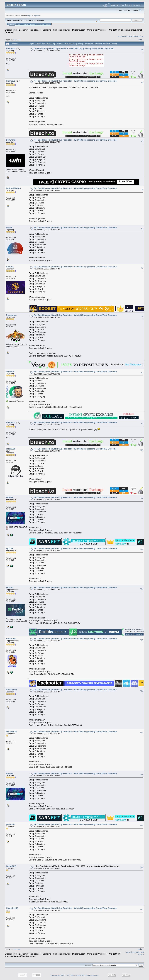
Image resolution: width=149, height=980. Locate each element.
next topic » (138, 36)
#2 (142, 82)
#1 (142, 50)
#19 (142, 868)
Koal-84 (10, 267)
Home (12, 24)
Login (32, 24)
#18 (142, 826)
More (48, 24)
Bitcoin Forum (11, 30)
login (29, 16)
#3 (142, 141)
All (19, 40)
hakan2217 (11, 866)
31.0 (35, 20)
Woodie (10, 497)
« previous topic (125, 36)
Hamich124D (12, 908)
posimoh (10, 824)
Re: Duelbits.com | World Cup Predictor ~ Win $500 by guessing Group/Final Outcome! (76, 81)
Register (40, 24)
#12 (142, 550)
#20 (142, 909)
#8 (142, 373)
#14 (142, 640)
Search (26, 24)
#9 (142, 424)
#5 (142, 229)
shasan (10, 588)
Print (140, 39)
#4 (142, 190)
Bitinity (10, 773)
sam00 (9, 228)
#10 (142, 450)
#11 (142, 499)
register (37, 16)
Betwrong (11, 140)
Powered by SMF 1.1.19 (60, 975)
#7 (142, 316)
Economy (23, 30)
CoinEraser (11, 690)
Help (19, 24)
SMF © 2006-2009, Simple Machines (84, 975)
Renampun (11, 315)
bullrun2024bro (13, 188)
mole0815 (11, 449)
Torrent (41, 20)
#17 (142, 775)
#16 (142, 733)
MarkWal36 (11, 732)
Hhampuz (11, 48)
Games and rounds (62, 30)
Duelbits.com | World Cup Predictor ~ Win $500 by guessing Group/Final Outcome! (74, 48)
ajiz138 (9, 548)
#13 (142, 589)
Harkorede (11, 639)
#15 (142, 691)
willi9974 (10, 371)
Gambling (47, 30)
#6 (142, 268)
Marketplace (35, 30)
